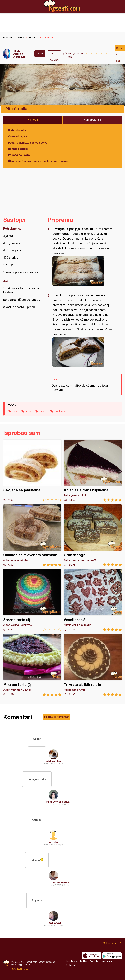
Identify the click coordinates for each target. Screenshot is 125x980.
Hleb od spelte (17, 130)
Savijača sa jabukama (32, 471)
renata (53, 842)
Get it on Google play (112, 956)
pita (15, 411)
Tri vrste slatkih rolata (93, 665)
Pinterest (71, 965)
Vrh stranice (111, 943)
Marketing (16, 965)
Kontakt (26, 965)
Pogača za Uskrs (19, 155)
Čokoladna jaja (18, 136)
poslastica (61, 411)
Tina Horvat (53, 923)
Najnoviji (33, 120)
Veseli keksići (93, 600)
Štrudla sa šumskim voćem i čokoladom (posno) (38, 161)
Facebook (71, 961)
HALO (25, 969)
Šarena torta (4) (32, 600)
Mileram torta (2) (32, 665)
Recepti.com (62, 6)
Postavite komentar (57, 717)
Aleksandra (53, 761)
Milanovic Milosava (58, 802)
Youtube (95, 961)
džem (43, 411)
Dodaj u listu (120, 49)
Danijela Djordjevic (19, 55)
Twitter (83, 961)
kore (28, 411)
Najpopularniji (92, 120)
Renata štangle (18, 149)
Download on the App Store (91, 956)
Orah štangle (93, 535)
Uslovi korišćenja (47, 962)
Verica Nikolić (61, 882)
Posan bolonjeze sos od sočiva (28, 143)
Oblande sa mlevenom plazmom (32, 535)
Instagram (107, 961)
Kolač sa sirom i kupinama (93, 471)
